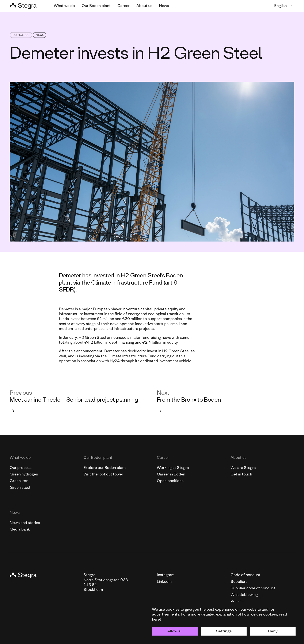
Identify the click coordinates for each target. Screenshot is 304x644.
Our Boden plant (96, 6)
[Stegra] (27, 6)
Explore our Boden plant (105, 468)
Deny (273, 631)
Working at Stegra (173, 468)
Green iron (19, 481)
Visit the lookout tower (103, 474)
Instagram (166, 575)
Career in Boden (171, 474)
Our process (21, 468)
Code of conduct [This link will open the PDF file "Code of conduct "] (245, 575)
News (164, 6)
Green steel (20, 487)
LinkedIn (164, 582)
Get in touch (241, 474)
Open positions (170, 481)
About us (144, 6)
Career (123, 6)
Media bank (20, 529)
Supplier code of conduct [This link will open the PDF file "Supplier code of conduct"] (253, 588)
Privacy (237, 601)
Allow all (175, 631)
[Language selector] (284, 6)
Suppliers (239, 582)
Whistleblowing (244, 595)
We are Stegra (243, 468)
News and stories (25, 523)
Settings (224, 631)
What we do (64, 6)
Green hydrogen (24, 474)
